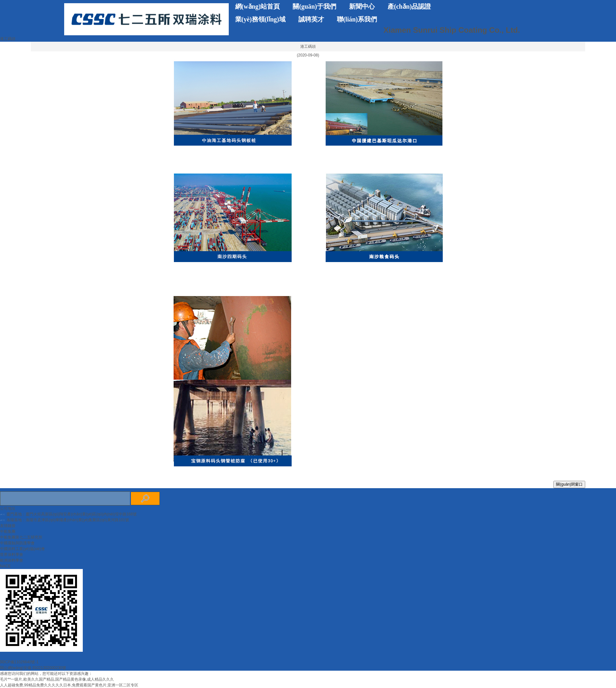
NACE (5, 566)
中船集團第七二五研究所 (21, 537)
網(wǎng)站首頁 (258, 6)
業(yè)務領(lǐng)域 (260, 19)
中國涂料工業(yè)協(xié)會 (22, 549)
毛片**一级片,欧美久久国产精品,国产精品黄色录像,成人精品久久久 (57, 679)
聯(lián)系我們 (357, 19)
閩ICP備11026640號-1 (19, 662)
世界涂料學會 (12, 555)
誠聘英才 (311, 19)
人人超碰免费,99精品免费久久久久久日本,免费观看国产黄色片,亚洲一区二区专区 (69, 685)
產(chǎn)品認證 (409, 6)
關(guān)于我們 (314, 6)
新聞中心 (362, 6)
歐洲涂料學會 (12, 560)
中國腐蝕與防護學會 (17, 543)
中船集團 (8, 531)
